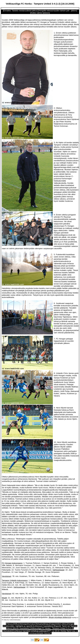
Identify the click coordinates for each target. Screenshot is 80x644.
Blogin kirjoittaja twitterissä (60, 617)
